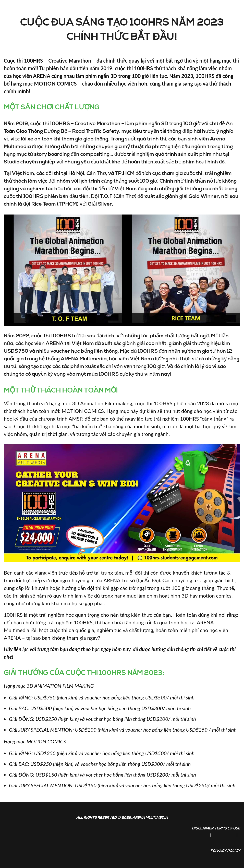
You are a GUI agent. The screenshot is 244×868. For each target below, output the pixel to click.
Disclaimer (203, 828)
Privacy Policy (225, 851)
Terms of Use (227, 828)
